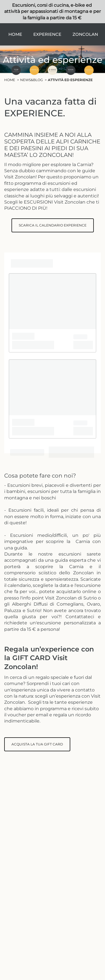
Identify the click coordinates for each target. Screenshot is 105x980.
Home (15, 34)
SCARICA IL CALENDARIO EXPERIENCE (53, 225)
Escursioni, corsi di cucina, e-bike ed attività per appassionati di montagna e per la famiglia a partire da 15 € (53, 11)
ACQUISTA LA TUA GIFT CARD (37, 744)
